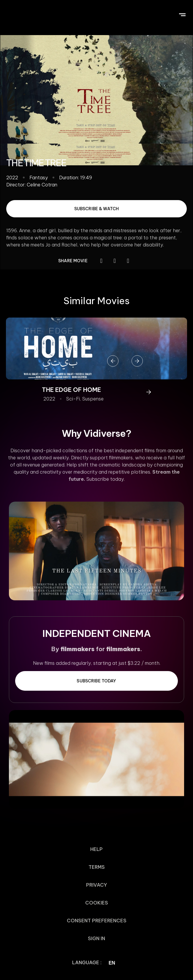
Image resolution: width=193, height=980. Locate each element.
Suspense (93, 399)
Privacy (96, 885)
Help (96, 849)
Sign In (96, 938)
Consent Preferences (97, 921)
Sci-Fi (73, 399)
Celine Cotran (42, 185)
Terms (97, 867)
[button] (182, 14)
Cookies (97, 903)
